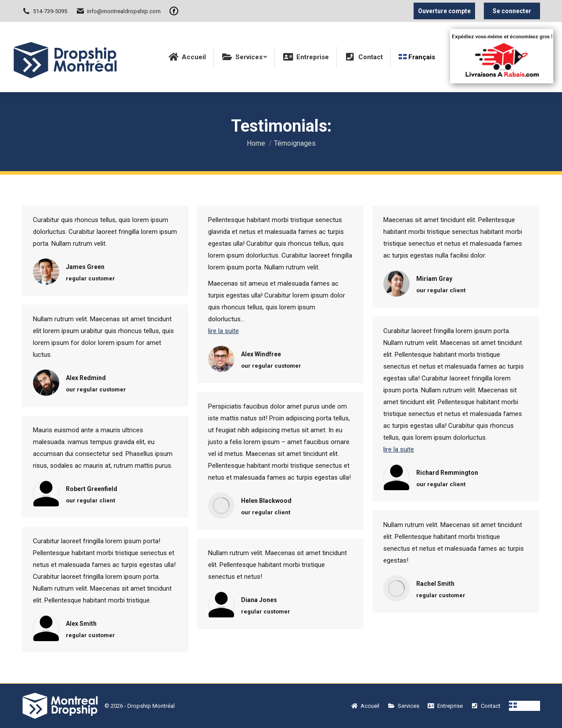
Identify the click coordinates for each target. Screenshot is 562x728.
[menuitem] (187, 57)
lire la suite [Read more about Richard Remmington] (399, 449)
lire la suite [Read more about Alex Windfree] (223, 331)
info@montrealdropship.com (118, 11)
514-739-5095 (45, 11)
